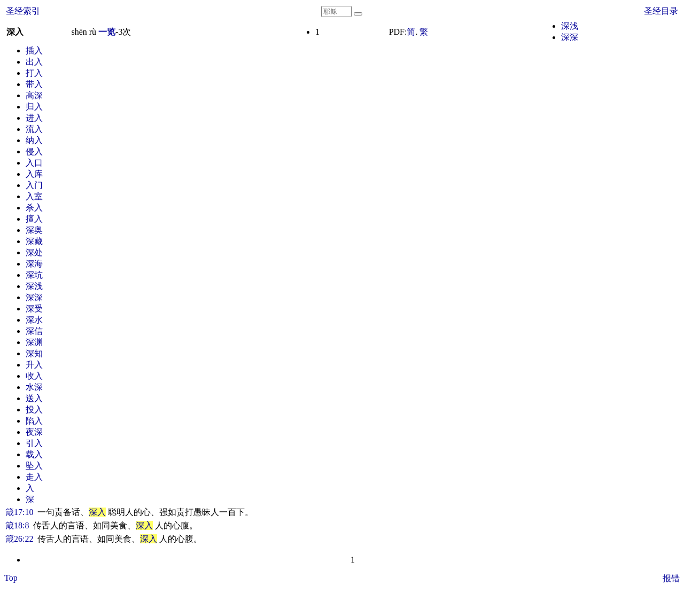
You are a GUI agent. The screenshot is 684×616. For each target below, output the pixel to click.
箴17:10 (19, 512)
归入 (34, 107)
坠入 (34, 466)
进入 (34, 118)
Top (11, 578)
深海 (34, 264)
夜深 (34, 432)
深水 (34, 320)
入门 (34, 185)
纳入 (34, 140)
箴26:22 (19, 539)
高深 (34, 95)
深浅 (570, 26)
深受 (34, 309)
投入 (34, 410)
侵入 (34, 151)
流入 (34, 129)
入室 (34, 196)
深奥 (34, 230)
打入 (34, 73)
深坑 (34, 275)
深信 (34, 331)
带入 (34, 84)
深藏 (34, 241)
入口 (34, 163)
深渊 (34, 342)
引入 (34, 443)
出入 (34, 62)
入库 (34, 174)
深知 (34, 353)
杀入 (34, 208)
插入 (34, 50)
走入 (34, 477)
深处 (34, 252)
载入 (34, 454)
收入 (34, 376)
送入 (34, 398)
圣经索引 (23, 11)
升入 (34, 365)
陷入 (34, 421)
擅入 (34, 219)
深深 (570, 37)
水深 (34, 387)
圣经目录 (661, 11)
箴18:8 (17, 525)
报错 (671, 578)
